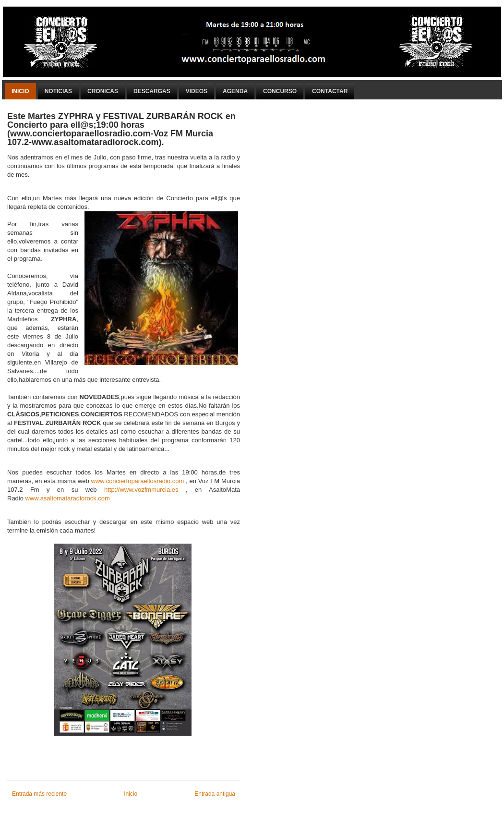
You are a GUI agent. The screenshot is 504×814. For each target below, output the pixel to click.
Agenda (235, 91)
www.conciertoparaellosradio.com (138, 481)
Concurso (280, 91)
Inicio (20, 91)
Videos (197, 91)
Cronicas (103, 91)
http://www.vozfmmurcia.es (141, 490)
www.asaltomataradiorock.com (68, 498)
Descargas (152, 91)
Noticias (58, 91)
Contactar (330, 91)
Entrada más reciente (39, 794)
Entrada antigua (215, 794)
